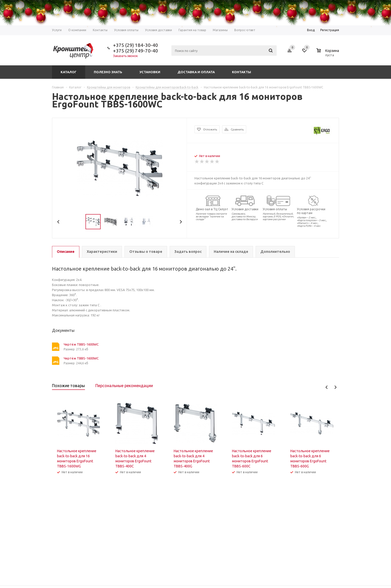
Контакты (242, 72)
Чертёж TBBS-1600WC (81, 344)
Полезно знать (108, 72)
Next (181, 222)
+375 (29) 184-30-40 (136, 45)
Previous (58, 222)
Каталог (69, 72)
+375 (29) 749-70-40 (136, 51)
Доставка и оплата (196, 72)
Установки (150, 72)
